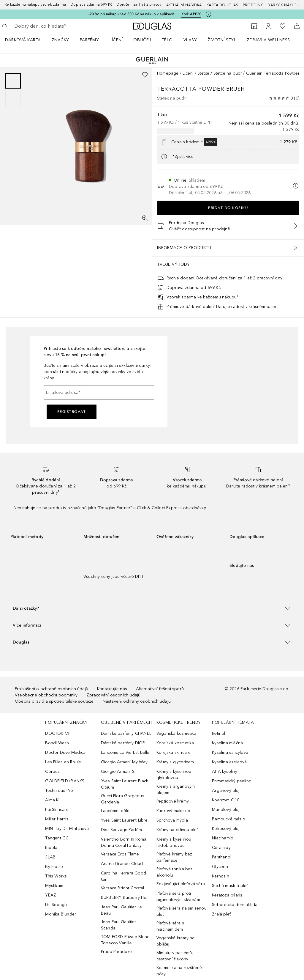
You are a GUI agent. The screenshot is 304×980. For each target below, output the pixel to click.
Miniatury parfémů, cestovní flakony (175, 956)
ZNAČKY (60, 40)
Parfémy (90, 40)
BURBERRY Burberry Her (124, 898)
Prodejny (253, 5)
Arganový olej (226, 791)
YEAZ (51, 895)
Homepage (168, 73)
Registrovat (72, 412)
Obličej (142, 40)
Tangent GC (57, 838)
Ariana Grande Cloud (122, 864)
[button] (152, 608)
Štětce (203, 73)
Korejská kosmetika (175, 743)
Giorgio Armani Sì (118, 771)
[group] (13, 90)
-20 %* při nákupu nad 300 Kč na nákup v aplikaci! (131, 14)
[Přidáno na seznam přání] (145, 75)
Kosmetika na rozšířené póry (179, 971)
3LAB (50, 857)
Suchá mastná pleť (230, 886)
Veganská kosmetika (176, 733)
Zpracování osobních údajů (113, 695)
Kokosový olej (226, 829)
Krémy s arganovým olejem (176, 789)
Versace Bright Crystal (122, 888)
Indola (51, 848)
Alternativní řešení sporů (160, 689)
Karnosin (221, 876)
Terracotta (178, 89)
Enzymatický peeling (232, 781)
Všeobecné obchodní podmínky (46, 695)
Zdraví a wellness (268, 40)
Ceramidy (221, 848)
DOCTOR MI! (58, 733)
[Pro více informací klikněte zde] (208, 14)
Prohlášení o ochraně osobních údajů (52, 689)
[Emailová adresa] (99, 393)
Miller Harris (57, 819)
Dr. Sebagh (56, 905)
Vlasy (190, 40)
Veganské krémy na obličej (175, 941)
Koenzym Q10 (226, 800)
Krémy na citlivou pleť (177, 830)
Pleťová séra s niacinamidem (170, 926)
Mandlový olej (226, 810)
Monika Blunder (61, 914)
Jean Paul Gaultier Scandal (119, 925)
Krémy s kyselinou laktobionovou (174, 842)
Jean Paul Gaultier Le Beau (121, 910)
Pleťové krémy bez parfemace (174, 857)
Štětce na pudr (228, 73)
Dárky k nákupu (283, 5)
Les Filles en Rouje (63, 762)
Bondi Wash (57, 743)
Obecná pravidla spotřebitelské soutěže (54, 701)
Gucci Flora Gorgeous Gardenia (123, 799)
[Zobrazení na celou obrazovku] (145, 218)
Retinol (218, 733)
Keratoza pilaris (227, 895)
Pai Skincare (57, 810)
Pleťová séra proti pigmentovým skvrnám (178, 896)
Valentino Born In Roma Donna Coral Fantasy (124, 842)
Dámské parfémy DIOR (123, 743)
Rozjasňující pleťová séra (181, 884)
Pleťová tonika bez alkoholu (175, 872)
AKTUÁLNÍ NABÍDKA (184, 5)
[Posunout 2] (13, 99)
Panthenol (222, 857)
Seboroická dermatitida (235, 905)
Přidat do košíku (228, 208)
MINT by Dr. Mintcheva (67, 829)
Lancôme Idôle (115, 811)
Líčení (116, 40)
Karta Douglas (223, 5)
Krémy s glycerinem (175, 762)
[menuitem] (27, 40)
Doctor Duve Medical (66, 752)
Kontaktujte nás (112, 689)
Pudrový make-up (173, 811)
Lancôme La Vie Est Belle (125, 752)
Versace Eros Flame (120, 854)
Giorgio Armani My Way (124, 762)
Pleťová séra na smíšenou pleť (182, 911)
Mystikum (54, 886)
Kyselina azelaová (229, 762)
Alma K (52, 800)
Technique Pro (59, 791)
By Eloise (54, 867)
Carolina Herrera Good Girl (123, 876)
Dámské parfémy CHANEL (126, 733)
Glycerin (220, 867)
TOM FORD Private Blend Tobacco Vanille (125, 940)
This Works (56, 876)
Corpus (52, 771)
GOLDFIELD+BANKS (65, 781)
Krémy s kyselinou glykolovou (174, 775)
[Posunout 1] (13, 81)
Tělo (167, 40)
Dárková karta (23, 40)
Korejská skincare (174, 752)
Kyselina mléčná (227, 743)
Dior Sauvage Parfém (122, 830)
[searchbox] (57, 26)
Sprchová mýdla (172, 820)
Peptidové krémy (173, 801)
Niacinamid (223, 838)
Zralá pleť (221, 914)
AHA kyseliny (225, 771)
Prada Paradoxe (117, 952)
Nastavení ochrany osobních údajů (137, 701)
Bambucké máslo (229, 819)
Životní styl (222, 40)
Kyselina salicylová (230, 752)
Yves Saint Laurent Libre (124, 820)
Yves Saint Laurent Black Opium (125, 784)
